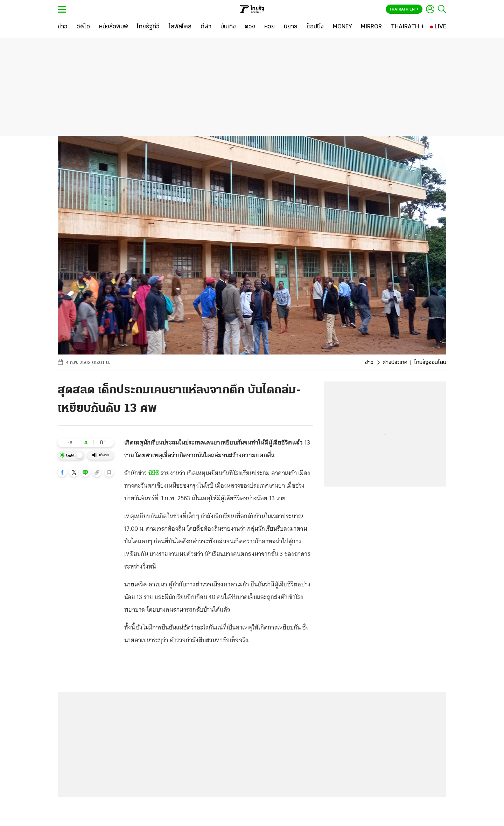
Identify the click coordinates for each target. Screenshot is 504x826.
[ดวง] (250, 27)
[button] (62, 472)
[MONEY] (342, 27)
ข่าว (369, 363)
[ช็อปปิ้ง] (315, 27)
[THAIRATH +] (408, 27)
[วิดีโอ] (83, 27)
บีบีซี (154, 473)
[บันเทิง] (228, 27)
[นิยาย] (291, 27)
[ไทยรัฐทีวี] (148, 27)
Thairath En (404, 9)
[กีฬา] (206, 27)
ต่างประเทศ (395, 363)
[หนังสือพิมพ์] (114, 27)
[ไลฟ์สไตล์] (180, 27)
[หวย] (269, 27)
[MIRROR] (371, 27)
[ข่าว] (63, 27)
